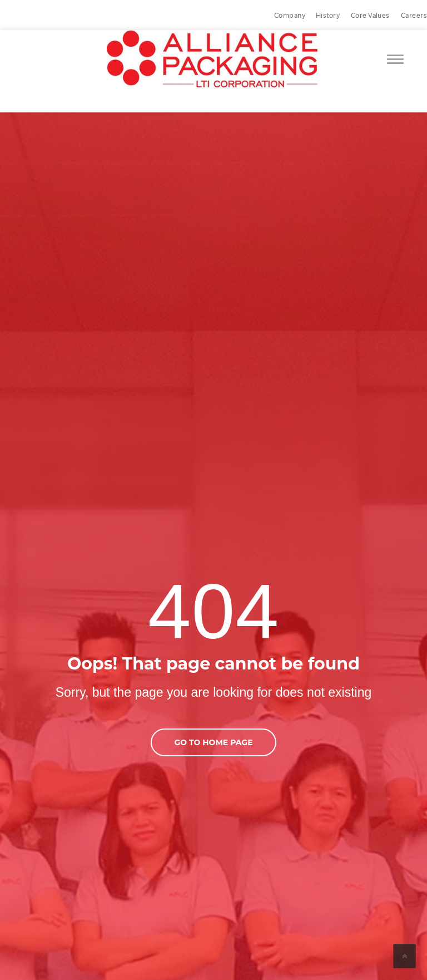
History (328, 16)
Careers (414, 16)
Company (290, 16)
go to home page (213, 742)
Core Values (370, 16)
